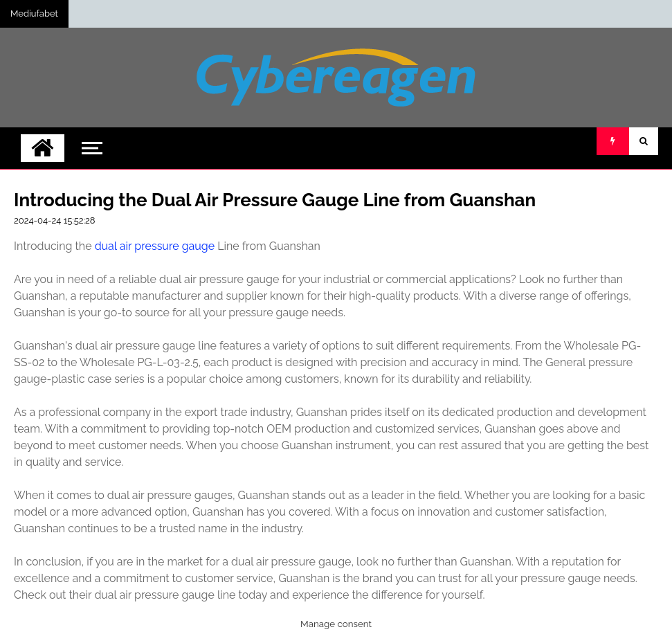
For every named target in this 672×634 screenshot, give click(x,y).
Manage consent (336, 624)
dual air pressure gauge (155, 246)
